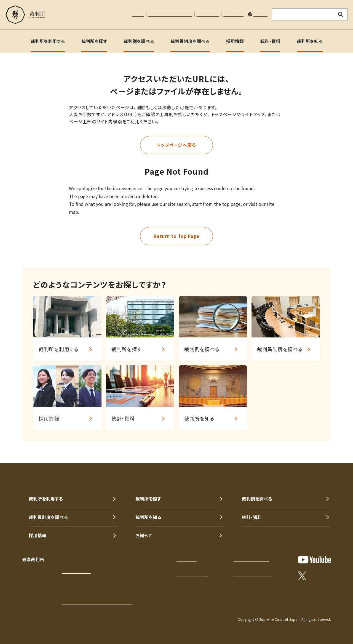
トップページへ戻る (176, 145)
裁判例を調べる (139, 41)
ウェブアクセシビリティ (252, 574)
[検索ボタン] (341, 14)
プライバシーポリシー (251, 560)
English (260, 14)
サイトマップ (233, 14)
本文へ (138, 14)
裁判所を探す (94, 41)
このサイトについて (192, 574)
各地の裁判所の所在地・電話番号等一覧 (97, 603)
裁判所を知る (310, 41)
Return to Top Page (176, 236)
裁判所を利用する (48, 41)
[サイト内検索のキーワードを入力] (303, 14)
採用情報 (235, 41)
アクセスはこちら (76, 571)
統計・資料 (270, 41)
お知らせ (144, 535)
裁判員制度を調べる (190, 41)
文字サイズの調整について (170, 14)
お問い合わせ (208, 14)
